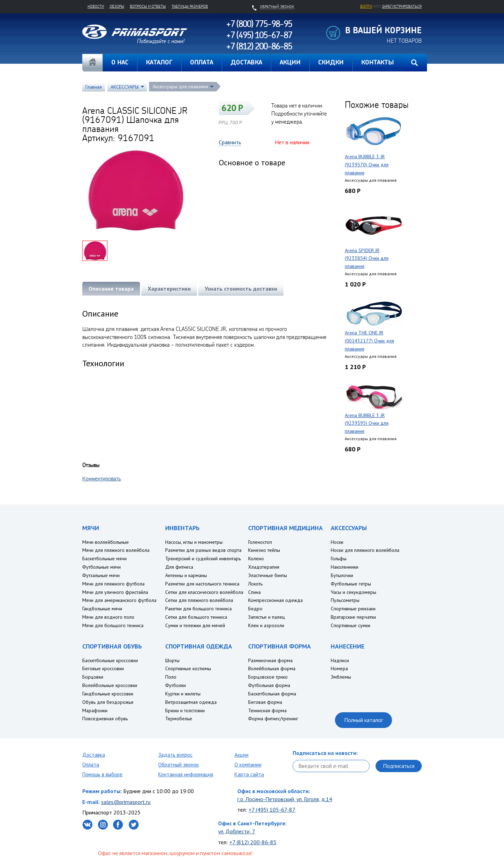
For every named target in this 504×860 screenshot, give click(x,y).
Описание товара (111, 289)
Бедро (255, 609)
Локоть (255, 584)
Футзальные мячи (101, 575)
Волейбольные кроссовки (110, 685)
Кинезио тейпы (264, 550)
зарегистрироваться (402, 6)
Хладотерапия (264, 567)
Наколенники (345, 567)
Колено (256, 559)
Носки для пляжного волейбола (365, 550)
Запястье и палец (267, 617)
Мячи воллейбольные (106, 542)
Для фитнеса (179, 567)
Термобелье (179, 719)
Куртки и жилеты (183, 694)
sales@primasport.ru (126, 802)
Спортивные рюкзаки (353, 609)
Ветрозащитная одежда (191, 702)
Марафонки (95, 710)
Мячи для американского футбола (119, 600)
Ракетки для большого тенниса (198, 609)
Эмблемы (341, 677)
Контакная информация (186, 774)
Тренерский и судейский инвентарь (203, 559)
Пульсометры (345, 600)
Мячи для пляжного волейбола (116, 550)
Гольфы (339, 559)
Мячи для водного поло (108, 617)
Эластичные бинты (268, 575)
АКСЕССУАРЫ (125, 87)
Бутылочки (342, 575)
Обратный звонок (178, 765)
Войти (366, 6)
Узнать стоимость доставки (241, 289)
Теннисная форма (267, 710)
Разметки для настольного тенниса (202, 584)
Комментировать (102, 478)
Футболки (176, 685)
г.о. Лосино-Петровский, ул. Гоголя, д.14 (285, 799)
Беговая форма (265, 702)
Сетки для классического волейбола (204, 592)
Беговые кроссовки (103, 668)
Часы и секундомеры (353, 592)
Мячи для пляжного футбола (113, 584)
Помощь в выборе (102, 774)
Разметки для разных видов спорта (203, 550)
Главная (92, 63)
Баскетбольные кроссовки (110, 660)
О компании (248, 765)
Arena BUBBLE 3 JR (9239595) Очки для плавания (367, 423)
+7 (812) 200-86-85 (253, 842)
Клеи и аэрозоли (266, 625)
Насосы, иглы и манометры (194, 542)
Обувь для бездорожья (108, 702)
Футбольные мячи (101, 567)
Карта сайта (249, 774)
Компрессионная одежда (275, 600)
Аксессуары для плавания (180, 86)
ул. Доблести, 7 (237, 831)
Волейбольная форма (272, 668)
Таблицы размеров (190, 6)
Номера (339, 668)
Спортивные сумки (351, 625)
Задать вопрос (175, 755)
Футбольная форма (269, 685)
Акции (241, 755)
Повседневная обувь (105, 719)
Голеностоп (260, 542)
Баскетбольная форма (272, 694)
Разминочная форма (270, 660)
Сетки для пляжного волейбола (199, 600)
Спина (254, 592)
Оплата (91, 765)
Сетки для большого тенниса (196, 617)
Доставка (94, 755)
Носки (337, 542)
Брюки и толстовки (185, 710)
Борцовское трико (268, 677)
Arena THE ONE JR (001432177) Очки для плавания (369, 341)
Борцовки (93, 677)
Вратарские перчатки (353, 617)
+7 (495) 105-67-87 (272, 810)
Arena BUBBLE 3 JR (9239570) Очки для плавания (367, 165)
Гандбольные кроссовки (108, 694)
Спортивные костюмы (188, 668)
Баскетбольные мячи (104, 559)
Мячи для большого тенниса (113, 625)
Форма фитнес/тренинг (273, 719)
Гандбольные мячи (102, 609)
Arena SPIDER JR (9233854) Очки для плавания (367, 258)
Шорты (172, 660)
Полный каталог (363, 720)
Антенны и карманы (186, 575)
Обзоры (117, 6)
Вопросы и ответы (148, 6)
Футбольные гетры (351, 584)
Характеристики (169, 289)
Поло (171, 677)
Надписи (340, 660)
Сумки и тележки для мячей (195, 625)
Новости (96, 6)
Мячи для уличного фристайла (115, 592)
